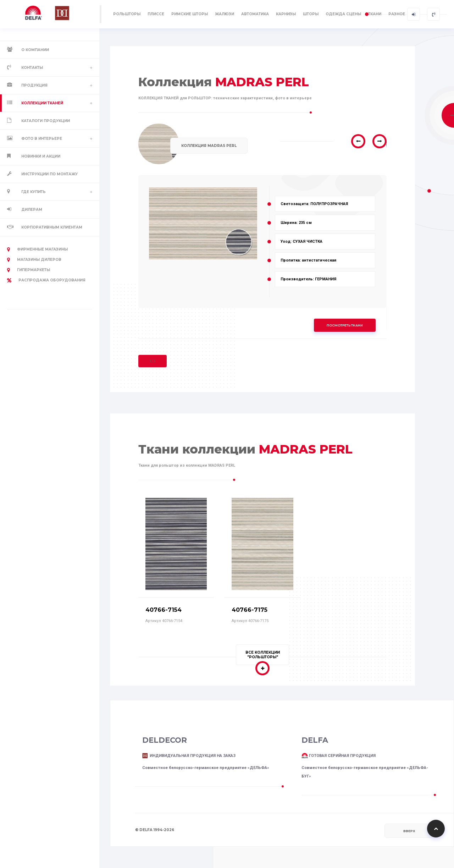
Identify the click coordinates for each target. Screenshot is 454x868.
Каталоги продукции (46, 121)
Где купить (34, 192)
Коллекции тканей (42, 103)
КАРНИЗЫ (286, 14)
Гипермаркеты (29, 270)
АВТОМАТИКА (255, 14)
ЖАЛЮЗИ (225, 14)
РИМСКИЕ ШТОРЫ (190, 14)
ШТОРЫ (311, 14)
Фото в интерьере (42, 139)
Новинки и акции (41, 156)
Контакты (32, 68)
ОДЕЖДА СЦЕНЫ (343, 14)
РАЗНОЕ (397, 14)
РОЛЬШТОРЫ (127, 14)
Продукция (34, 85)
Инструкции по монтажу (49, 174)
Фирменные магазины (37, 249)
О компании (35, 50)
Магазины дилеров (34, 260)
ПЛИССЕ (156, 14)
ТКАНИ (375, 14)
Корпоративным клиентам (52, 227)
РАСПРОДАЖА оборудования (46, 280)
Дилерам (32, 210)
